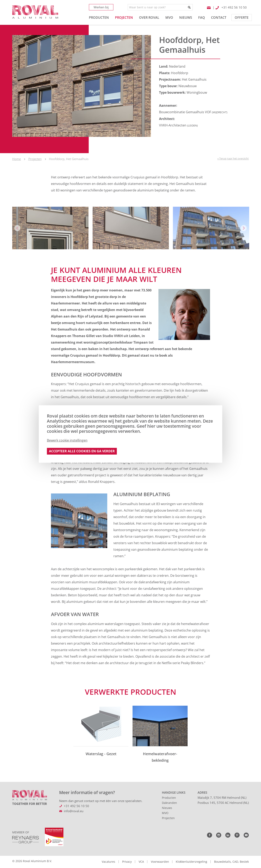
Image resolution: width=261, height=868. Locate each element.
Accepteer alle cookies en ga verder (82, 451)
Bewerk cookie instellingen (67, 440)
